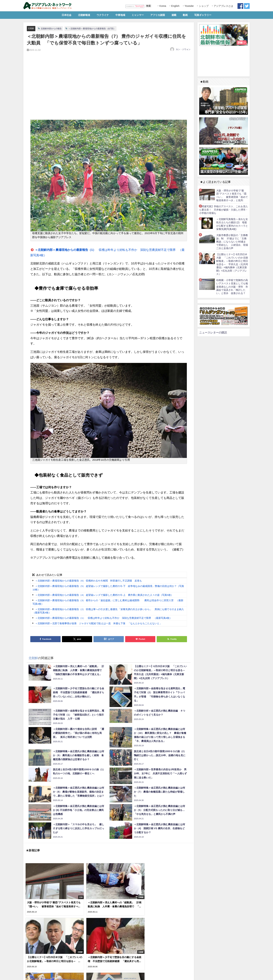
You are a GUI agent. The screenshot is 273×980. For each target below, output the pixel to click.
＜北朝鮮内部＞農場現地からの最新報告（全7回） (96, 29)
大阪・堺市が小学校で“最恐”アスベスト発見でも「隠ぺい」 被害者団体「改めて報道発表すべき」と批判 (232, 195)
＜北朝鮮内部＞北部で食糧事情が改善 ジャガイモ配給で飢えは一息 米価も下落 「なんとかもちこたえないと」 (99, 624)
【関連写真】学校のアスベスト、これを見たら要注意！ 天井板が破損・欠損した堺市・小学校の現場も (224, 210)
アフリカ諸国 (158, 15)
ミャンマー (138, 15)
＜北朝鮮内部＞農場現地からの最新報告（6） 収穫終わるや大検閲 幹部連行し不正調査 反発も (89, 581)
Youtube (189, 6)
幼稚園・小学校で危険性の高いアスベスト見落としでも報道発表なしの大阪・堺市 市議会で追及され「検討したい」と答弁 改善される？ (232, 287)
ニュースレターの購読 (213, 332)
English (175, 6)
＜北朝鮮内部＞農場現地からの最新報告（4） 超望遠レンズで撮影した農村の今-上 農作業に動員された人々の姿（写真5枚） (104, 595)
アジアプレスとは (223, 6)
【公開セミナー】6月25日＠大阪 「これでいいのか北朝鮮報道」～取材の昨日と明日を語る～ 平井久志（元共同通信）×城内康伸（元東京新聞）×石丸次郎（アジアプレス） (232, 264)
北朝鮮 (31, 28)
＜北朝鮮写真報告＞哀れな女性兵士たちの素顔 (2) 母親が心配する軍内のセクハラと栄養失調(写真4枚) (232, 224)
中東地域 (120, 15)
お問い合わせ (49, 975)
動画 (185, 15)
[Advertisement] (109, 90)
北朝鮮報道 (84, 15)
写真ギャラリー (203, 15)
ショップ (203, 6)
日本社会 (67, 15)
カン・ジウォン (183, 49)
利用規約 (29, 975)
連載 (174, 15)
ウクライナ (103, 15)
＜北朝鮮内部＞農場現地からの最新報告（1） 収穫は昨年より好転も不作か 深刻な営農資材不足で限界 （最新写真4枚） (104, 618)
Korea (162, 6)
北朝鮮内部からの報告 (53, 29)
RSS (38, 975)
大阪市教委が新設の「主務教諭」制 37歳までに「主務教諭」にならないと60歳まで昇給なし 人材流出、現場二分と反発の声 (232, 242)
